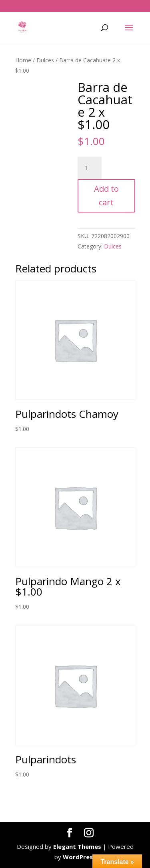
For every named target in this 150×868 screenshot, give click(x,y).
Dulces (45, 60)
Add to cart (106, 196)
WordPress (79, 857)
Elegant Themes (77, 846)
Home (23, 60)
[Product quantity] (90, 168)
